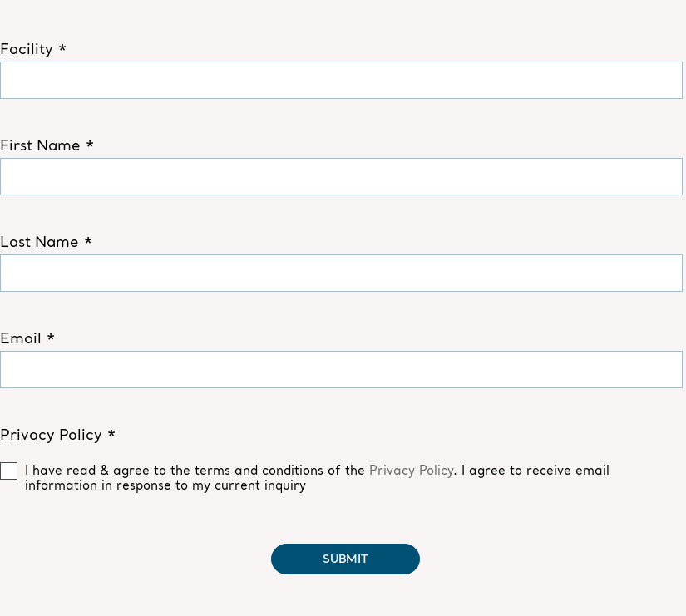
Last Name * (47, 242)
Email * (28, 338)
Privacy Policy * (58, 435)
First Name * (47, 145)
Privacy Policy (411, 470)
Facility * (34, 49)
